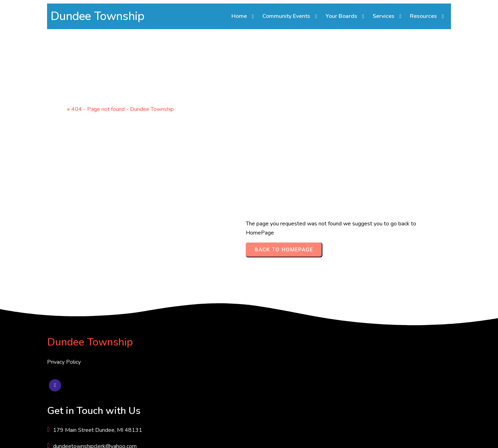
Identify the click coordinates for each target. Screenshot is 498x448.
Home (58, 110)
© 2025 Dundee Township (80, 437)
